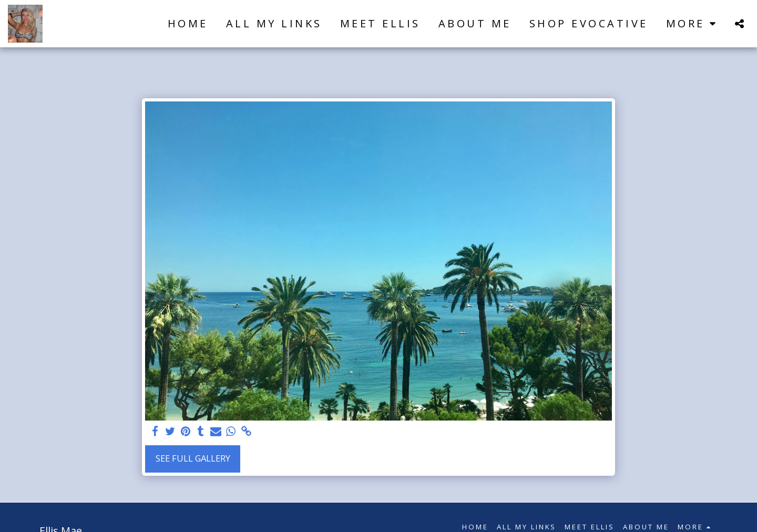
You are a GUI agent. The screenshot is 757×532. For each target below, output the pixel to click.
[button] (739, 23)
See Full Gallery (193, 458)
